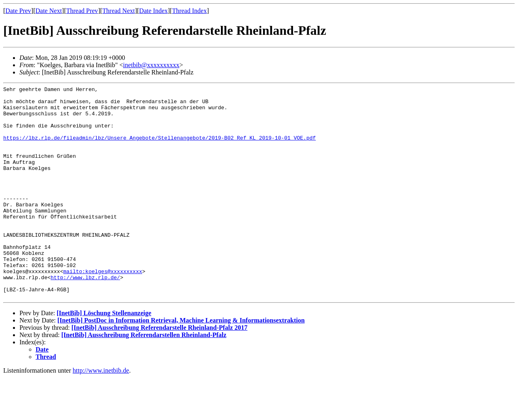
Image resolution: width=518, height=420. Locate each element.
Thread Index (189, 11)
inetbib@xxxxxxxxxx (151, 65)
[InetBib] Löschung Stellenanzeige (104, 355)
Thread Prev (82, 11)
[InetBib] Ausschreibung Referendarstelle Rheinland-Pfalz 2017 (159, 370)
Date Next (49, 11)
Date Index (154, 11)
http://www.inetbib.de (101, 413)
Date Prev (18, 11)
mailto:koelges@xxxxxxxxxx (103, 309)
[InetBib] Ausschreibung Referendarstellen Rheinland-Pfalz (144, 377)
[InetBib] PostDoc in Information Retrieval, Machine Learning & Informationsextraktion (181, 363)
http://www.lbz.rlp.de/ (85, 316)
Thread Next (119, 11)
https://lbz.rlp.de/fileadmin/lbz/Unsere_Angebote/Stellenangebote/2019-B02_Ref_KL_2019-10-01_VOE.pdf (159, 148)
